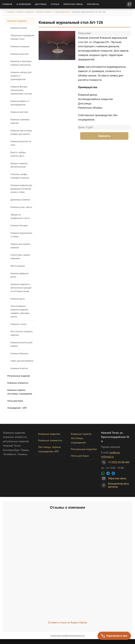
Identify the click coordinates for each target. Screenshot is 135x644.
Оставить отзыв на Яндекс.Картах (67, 622)
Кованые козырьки (20, 47)
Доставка (41, 4)
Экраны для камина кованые (20, 246)
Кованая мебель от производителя (53, 12)
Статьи (55, 4)
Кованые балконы (19, 354)
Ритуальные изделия (19, 376)
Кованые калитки (19, 368)
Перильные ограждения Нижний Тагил (22, 37)
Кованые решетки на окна (21, 143)
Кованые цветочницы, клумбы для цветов (21, 132)
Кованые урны (18, 299)
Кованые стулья (18, 324)
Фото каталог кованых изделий (22, 333)
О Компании (24, 4)
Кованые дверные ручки (19, 275)
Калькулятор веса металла (115, 485)
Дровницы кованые (20, 200)
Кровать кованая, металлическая (19, 165)
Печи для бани (15, 401)
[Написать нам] (129, 4)
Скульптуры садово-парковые (21, 257)
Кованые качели (19, 28)
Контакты (93, 4)
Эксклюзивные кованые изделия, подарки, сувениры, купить (20, 311)
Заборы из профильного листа (20, 216)
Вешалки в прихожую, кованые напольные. (21, 63)
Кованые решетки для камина (21, 344)
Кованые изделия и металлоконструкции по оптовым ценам (21, 288)
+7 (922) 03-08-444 (119, 462)
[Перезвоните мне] (114, 636)
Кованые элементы (18, 383)
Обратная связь (73, 4)
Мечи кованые (18, 266)
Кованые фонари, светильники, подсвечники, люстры (21, 90)
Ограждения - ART (17, 408)
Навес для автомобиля (22, 361)
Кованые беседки (19, 226)
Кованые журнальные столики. (21, 235)
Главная (7, 4)
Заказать (104, 136)
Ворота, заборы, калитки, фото (18, 154)
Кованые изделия (25, 12)
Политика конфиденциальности (68, 636)
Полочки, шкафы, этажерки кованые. (20, 176)
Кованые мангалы (20, 54)
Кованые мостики (19, 112)
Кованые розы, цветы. (21, 207)
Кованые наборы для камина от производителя (21, 76)
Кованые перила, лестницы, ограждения (20, 392)
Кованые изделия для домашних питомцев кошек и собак (21, 189)
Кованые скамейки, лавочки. (20, 121)
